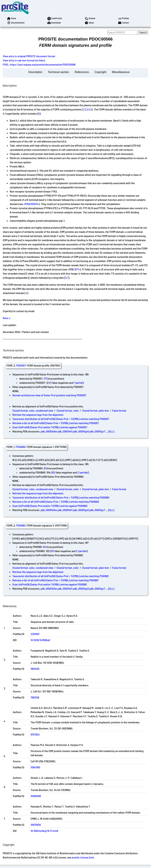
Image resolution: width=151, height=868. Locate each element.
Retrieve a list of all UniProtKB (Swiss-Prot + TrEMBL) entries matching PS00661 (55, 580)
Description (35, 72)
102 (53, 472)
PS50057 (21, 365)
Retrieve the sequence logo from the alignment (38, 415)
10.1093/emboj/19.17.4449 (44, 831)
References (82, 72)
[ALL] (111, 431)
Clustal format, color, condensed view (33, 410)
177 (45, 378)
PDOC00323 (31, 204)
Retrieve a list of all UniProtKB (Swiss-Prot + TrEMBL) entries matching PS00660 (56, 502)
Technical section (58, 72)
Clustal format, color (68, 410)
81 (45, 468)
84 (45, 547)
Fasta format (119, 410)
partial (79, 383)
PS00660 (21, 447)
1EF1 (77, 269)
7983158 (35, 697)
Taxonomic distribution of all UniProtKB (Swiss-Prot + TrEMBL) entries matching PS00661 (60, 576)
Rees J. (7, 318)
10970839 (36, 825)
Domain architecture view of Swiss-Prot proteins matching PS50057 (49, 395)
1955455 (35, 669)
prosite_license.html (83, 857)
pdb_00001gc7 (97, 431)
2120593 (35, 634)
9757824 (35, 734)
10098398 (36, 796)
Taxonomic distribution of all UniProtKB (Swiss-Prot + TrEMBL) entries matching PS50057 (61, 419)
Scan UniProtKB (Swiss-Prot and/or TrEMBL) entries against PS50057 (50, 427)
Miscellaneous (121, 72)
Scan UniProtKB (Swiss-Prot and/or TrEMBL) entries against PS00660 (50, 506)
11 (51, 383)
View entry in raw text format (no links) (24, 60)
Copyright (100, 72)
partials (84, 472)
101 (52, 551)
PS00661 (21, 525)
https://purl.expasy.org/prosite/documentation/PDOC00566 (43, 64)
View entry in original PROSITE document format (29, 56)
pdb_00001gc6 (81, 431)
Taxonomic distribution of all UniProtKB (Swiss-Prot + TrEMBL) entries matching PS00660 (61, 497)
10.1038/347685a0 (40, 640)
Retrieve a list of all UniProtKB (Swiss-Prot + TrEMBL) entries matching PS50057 (55, 423)
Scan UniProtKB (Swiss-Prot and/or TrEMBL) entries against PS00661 (50, 584)
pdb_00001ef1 (65, 431)
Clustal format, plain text (96, 410)
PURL (6, 64)
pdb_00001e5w (49, 431)
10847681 (35, 767)
